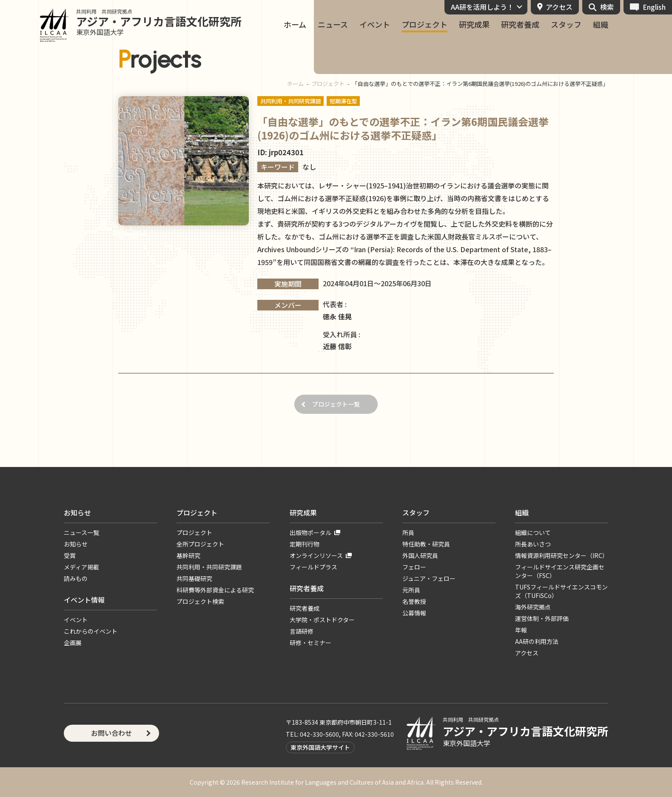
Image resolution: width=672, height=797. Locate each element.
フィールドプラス (313, 567)
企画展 (73, 643)
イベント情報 (84, 600)
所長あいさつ (533, 544)
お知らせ (77, 512)
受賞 (70, 555)
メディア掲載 (81, 567)
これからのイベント (91, 631)
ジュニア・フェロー (429, 578)
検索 (607, 7)
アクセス (559, 7)
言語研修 (302, 631)
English (654, 7)
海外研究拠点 (533, 607)
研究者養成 (520, 24)
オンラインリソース (316, 555)
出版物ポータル (310, 532)
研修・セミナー (310, 643)
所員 (408, 532)
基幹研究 (188, 555)
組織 (601, 24)
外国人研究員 (420, 555)
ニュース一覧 (81, 532)
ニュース (333, 24)
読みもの (76, 578)
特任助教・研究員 (426, 544)
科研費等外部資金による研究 (215, 590)
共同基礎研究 (194, 578)
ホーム (295, 24)
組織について (533, 532)
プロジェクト (424, 24)
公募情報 (414, 613)
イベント (375, 24)
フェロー (414, 567)
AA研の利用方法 (537, 641)
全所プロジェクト (200, 544)
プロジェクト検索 (200, 601)
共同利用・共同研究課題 (209, 567)
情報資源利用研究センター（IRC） (562, 555)
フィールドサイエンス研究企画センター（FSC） (560, 571)
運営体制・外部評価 (542, 618)
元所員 (411, 590)
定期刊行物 (305, 544)
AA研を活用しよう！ (482, 7)
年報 (521, 630)
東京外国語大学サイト (320, 747)
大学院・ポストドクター (322, 620)
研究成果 (474, 24)
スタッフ (566, 24)
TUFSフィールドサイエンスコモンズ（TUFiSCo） (561, 591)
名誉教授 (414, 601)
